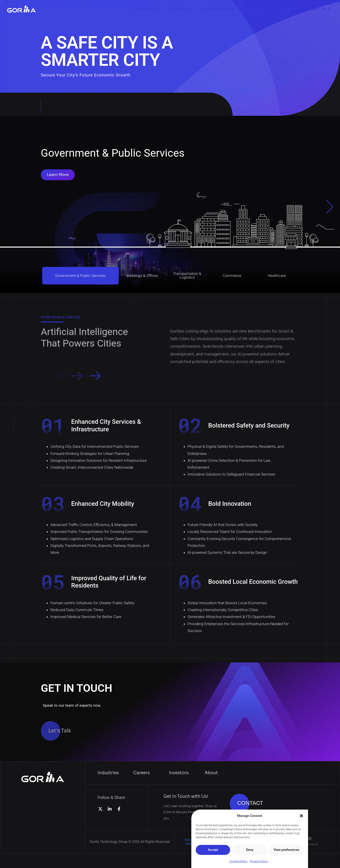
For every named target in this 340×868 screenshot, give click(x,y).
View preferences (286, 850)
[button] (301, 816)
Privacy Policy (259, 861)
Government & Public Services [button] (80, 276)
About (211, 773)
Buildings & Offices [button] (142, 276)
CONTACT (250, 803)
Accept (213, 850)
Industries (108, 773)
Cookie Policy (238, 861)
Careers (141, 773)
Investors (179, 773)
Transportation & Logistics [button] (187, 275)
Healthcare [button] (277, 276)
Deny (250, 850)
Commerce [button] (232, 276)
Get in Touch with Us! (186, 796)
